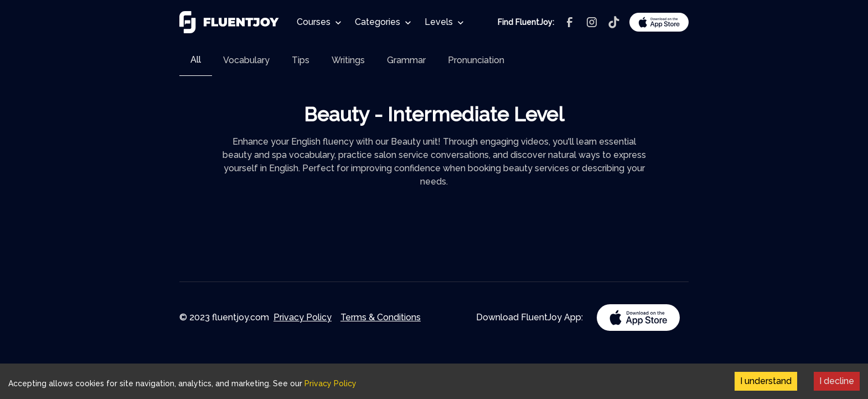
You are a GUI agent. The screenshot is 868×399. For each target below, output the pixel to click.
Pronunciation (476, 60)
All (196, 60)
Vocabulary (246, 60)
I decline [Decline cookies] (837, 381)
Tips (301, 60)
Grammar (406, 60)
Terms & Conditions (381, 317)
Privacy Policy (303, 317)
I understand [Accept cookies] (766, 381)
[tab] (196, 60)
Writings (348, 60)
